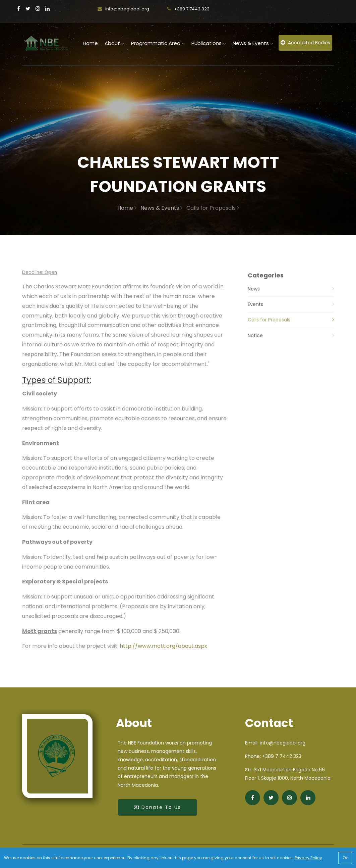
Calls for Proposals (291, 327)
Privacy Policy (308, 858)
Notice (291, 343)
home (90, 43)
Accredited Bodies (305, 43)
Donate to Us (157, 807)
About (114, 43)
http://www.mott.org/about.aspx (163, 649)
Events (291, 312)
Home (127, 208)
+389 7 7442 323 (188, 9)
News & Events (253, 43)
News (291, 296)
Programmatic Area (158, 43)
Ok (345, 858)
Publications (209, 43)
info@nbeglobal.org (123, 9)
